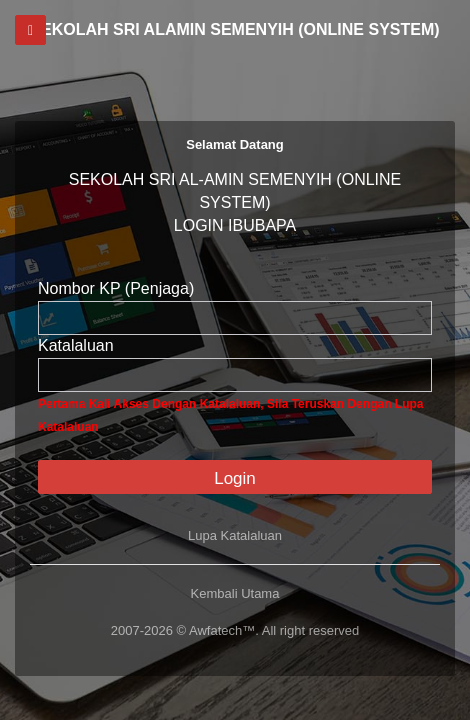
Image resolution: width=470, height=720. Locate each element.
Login (235, 478)
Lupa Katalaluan (235, 535)
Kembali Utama (235, 593)
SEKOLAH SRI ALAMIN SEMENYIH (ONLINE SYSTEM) (234, 29)
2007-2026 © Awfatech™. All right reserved (235, 630)
